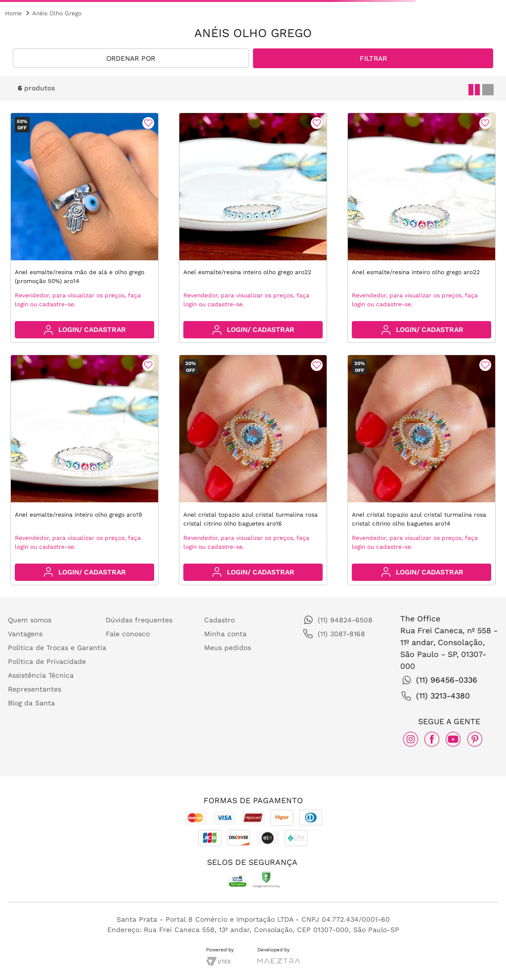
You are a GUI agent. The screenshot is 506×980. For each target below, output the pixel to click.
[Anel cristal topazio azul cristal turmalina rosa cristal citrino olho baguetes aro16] (253, 470)
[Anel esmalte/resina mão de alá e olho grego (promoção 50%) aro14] (84, 228)
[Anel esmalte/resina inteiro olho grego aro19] (84, 470)
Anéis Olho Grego (57, 13)
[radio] (472, 88)
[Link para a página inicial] (13, 13)
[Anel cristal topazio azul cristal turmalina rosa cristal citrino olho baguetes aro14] (422, 470)
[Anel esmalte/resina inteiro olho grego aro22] (253, 228)
